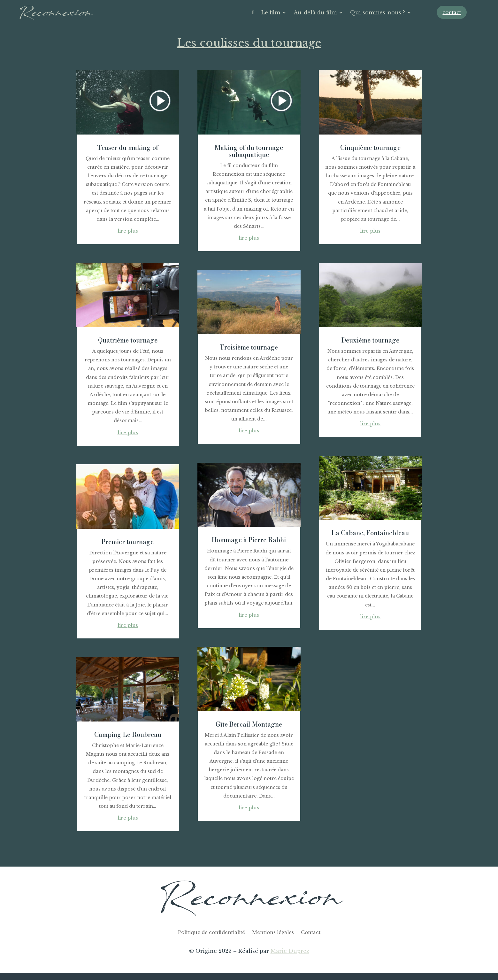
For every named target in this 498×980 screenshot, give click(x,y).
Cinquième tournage (370, 147)
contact (452, 12)
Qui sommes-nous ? (378, 12)
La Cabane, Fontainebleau (370, 533)
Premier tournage (128, 542)
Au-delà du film (315, 12)
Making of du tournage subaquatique (249, 151)
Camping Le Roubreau (128, 734)
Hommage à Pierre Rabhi (249, 540)
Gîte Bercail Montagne (249, 724)
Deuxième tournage (370, 340)
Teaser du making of (128, 147)
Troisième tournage (249, 347)
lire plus (128, 231)
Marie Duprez (290, 951)
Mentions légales (273, 933)
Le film (271, 12)
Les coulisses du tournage (249, 43)
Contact (311, 933)
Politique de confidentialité (211, 933)
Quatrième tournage (128, 340)
